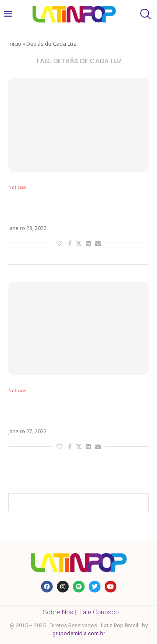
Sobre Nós (58, 612)
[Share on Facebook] (70, 243)
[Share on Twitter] (79, 243)
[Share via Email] (98, 243)
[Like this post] (59, 243)
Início (15, 44)
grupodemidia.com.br (79, 633)
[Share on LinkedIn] (88, 243)
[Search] (144, 14)
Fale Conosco (99, 612)
